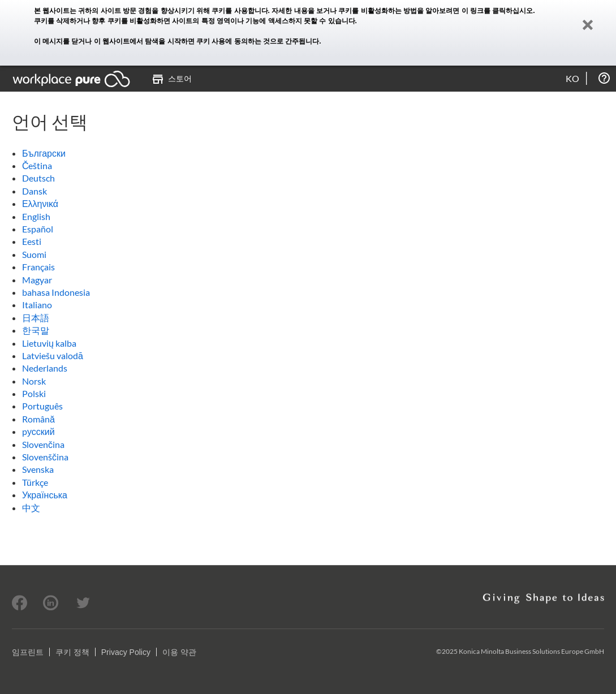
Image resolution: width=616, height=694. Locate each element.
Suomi (34, 254)
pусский (38, 431)
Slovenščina (45, 457)
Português (42, 406)
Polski (34, 393)
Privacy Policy (126, 652)
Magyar (37, 280)
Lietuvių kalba (49, 343)
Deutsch (38, 178)
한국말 (36, 330)
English (36, 216)
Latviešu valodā (53, 355)
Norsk (34, 381)
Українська (45, 495)
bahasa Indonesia (56, 292)
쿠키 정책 (72, 652)
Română (38, 419)
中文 (31, 508)
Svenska (38, 469)
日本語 (36, 318)
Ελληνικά (40, 203)
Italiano (37, 305)
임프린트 (28, 652)
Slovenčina (43, 444)
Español (38, 229)
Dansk (35, 191)
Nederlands (45, 368)
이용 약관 (179, 652)
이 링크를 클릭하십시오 (497, 11)
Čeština (37, 165)
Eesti (32, 241)
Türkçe (35, 482)
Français (38, 267)
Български (44, 153)
